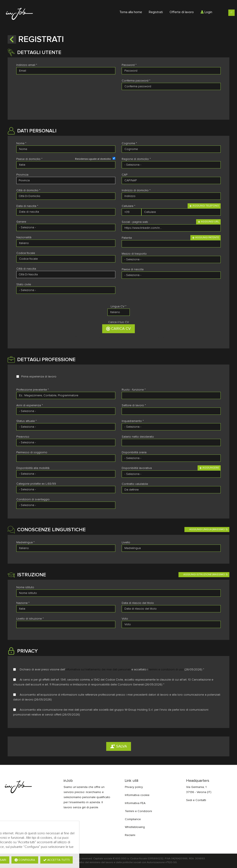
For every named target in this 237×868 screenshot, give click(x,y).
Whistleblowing (135, 827)
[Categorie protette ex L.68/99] (66, 489)
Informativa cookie (137, 795)
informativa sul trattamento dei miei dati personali (98, 670)
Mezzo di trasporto (134, 254)
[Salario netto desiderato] (171, 442)
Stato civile (24, 284)
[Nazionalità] (66, 243)
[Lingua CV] (119, 312)
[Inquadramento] (171, 427)
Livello (126, 542)
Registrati (156, 12)
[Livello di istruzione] (66, 624)
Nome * (21, 143)
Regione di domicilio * (136, 159)
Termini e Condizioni (138, 811)
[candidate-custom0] (66, 275)
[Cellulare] (132, 212)
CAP (125, 175)
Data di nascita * (27, 206)
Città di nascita (26, 269)
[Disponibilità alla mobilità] (66, 474)
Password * (129, 65)
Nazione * (23, 603)
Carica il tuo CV (118, 322)
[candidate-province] (66, 180)
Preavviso (23, 437)
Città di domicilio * (28, 190)
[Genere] (66, 227)
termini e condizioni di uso (166, 670)
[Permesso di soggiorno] (66, 458)
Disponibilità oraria (134, 452)
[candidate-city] (66, 196)
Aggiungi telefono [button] (204, 206)
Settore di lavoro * (134, 405)
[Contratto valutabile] (171, 490)
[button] (12, 39)
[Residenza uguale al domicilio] (114, 158)
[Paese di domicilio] (66, 165)
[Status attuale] (66, 427)
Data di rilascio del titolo (138, 603)
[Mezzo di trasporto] (171, 259)
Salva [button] (119, 746)
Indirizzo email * (27, 65)
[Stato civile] (66, 290)
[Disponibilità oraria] (171, 458)
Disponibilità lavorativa (137, 468)
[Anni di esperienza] (66, 411)
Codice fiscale (26, 253)
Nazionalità (24, 237)
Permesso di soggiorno (32, 452)
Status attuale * (26, 421)
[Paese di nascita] (171, 275)
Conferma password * (136, 81)
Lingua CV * (118, 306)
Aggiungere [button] (209, 468)
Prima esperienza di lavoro (39, 377)
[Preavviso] (66, 442)
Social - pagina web (135, 222)
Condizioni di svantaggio (33, 499)
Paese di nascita (133, 269)
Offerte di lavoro (182, 12)
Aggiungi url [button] (208, 222)
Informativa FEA (135, 803)
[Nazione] (66, 609)
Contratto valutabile (135, 484)
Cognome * (129, 143)
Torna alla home (131, 12)
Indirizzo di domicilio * (136, 190)
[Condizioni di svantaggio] (66, 505)
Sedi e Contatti (196, 800)
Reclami (130, 835)
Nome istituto (25, 587)
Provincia (22, 175)
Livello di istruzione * (30, 619)
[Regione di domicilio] (171, 165)
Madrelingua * (25, 542)
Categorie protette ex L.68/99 (36, 484)
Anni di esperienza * (30, 405)
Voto (125, 619)
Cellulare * (128, 206)
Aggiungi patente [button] (206, 238)
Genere (21, 222)
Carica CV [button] (118, 329)
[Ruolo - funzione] (171, 395)
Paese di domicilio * (29, 159)
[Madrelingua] (66, 548)
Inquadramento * (133, 421)
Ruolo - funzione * (134, 390)
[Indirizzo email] (66, 71)
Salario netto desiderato (138, 437)
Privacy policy (134, 787)
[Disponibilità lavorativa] (171, 474)
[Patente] (171, 244)
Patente (127, 238)
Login (206, 12)
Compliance (133, 819)
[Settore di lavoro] (171, 411)
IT (231, 13)
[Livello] (171, 548)
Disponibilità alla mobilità (33, 468)
